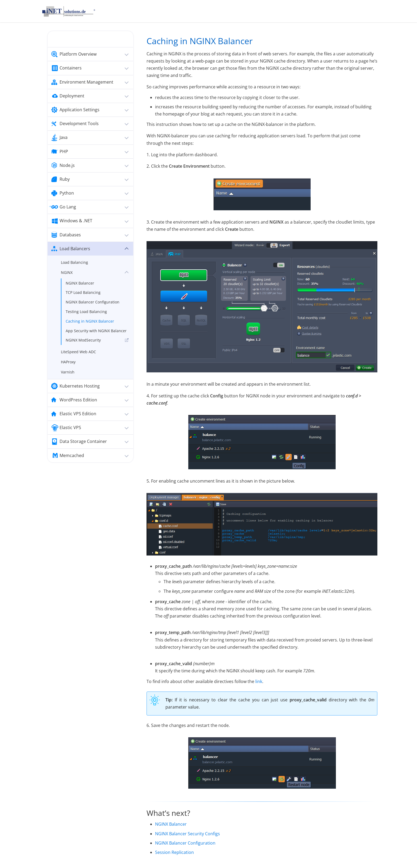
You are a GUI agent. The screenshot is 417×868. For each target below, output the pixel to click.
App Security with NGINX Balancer (96, 331)
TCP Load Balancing (83, 292)
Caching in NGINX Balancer (90, 321)
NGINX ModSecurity (83, 340)
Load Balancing (74, 262)
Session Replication (174, 852)
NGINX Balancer (80, 283)
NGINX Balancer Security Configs (187, 834)
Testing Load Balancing (86, 312)
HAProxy (68, 362)
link (259, 681)
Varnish (68, 372)
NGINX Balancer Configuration (93, 302)
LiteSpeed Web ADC (78, 352)
